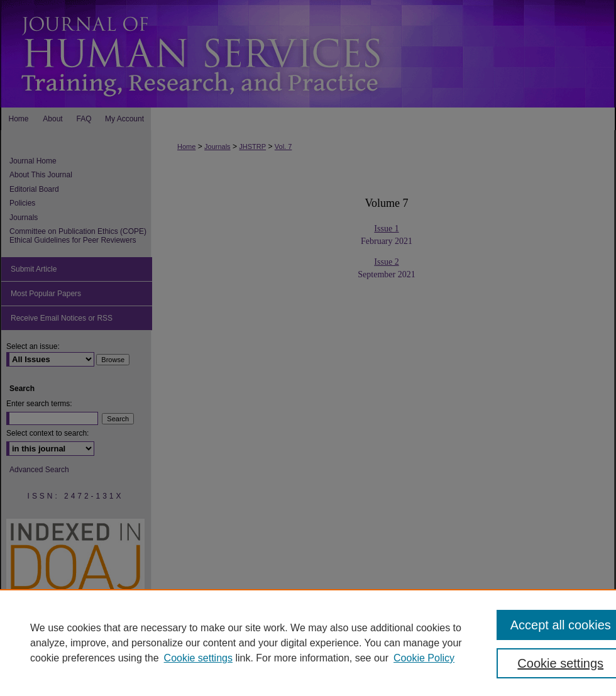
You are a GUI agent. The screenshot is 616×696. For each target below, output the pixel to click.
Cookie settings (198, 658)
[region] (308, 643)
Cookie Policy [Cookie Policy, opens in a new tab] (424, 658)
